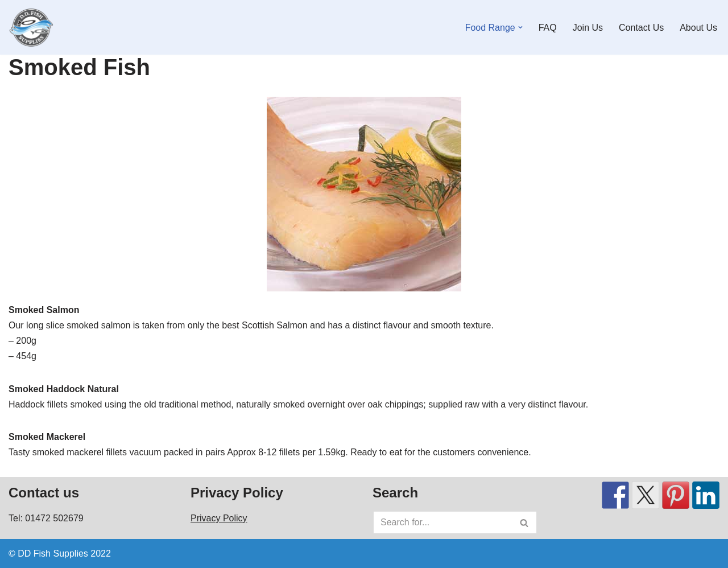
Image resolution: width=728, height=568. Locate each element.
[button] (520, 27)
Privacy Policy (219, 518)
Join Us (588, 28)
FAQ (548, 28)
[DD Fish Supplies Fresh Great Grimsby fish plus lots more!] (31, 27)
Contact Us (641, 28)
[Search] (442, 522)
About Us (698, 28)
